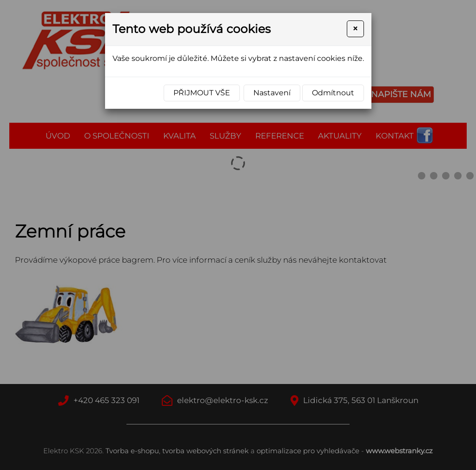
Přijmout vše (202, 93)
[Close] (355, 29)
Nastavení (272, 93)
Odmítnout (333, 93)
